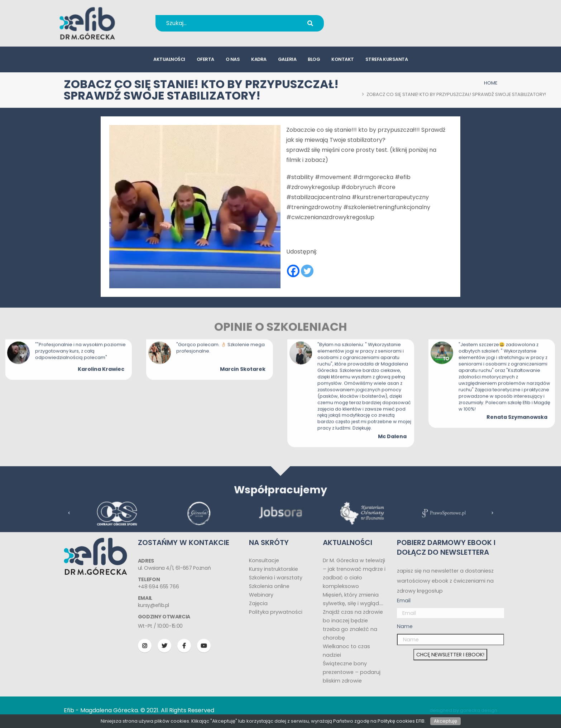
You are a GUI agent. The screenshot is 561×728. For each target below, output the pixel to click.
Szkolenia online (269, 586)
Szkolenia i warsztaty (276, 578)
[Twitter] (307, 271)
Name (405, 626)
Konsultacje (264, 560)
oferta (205, 59)
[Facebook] (293, 271)
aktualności (169, 59)
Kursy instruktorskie (274, 569)
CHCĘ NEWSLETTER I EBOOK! (450, 655)
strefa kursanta (387, 59)
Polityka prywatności (276, 612)
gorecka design (479, 710)
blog (314, 59)
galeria (287, 59)
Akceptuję (445, 721)
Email (404, 601)
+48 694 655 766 (378, 18)
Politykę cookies (396, 721)
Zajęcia (258, 603)
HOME (491, 83)
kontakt (343, 59)
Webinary (261, 595)
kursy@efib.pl (373, 28)
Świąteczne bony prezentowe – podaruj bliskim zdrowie (352, 672)
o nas (233, 59)
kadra (259, 59)
